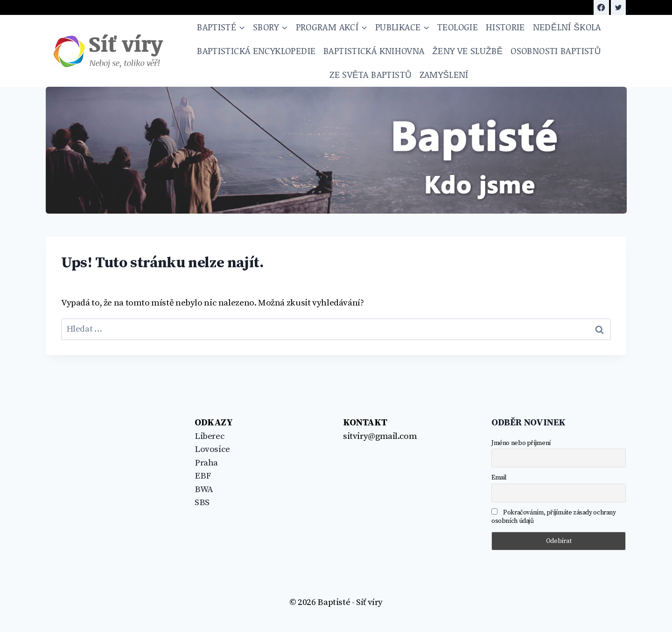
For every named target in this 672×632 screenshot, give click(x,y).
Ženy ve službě (467, 51)
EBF (203, 476)
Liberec (210, 436)
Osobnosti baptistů (556, 51)
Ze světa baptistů (371, 74)
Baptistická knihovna (374, 51)
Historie (505, 27)
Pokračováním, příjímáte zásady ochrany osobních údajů (554, 517)
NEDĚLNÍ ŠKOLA (567, 27)
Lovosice (212, 449)
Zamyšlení (444, 74)
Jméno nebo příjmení (521, 443)
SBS (202, 503)
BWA (204, 490)
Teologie (458, 27)
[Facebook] (601, 7)
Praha (206, 463)
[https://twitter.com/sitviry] (618, 7)
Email (499, 478)
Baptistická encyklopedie (256, 51)
